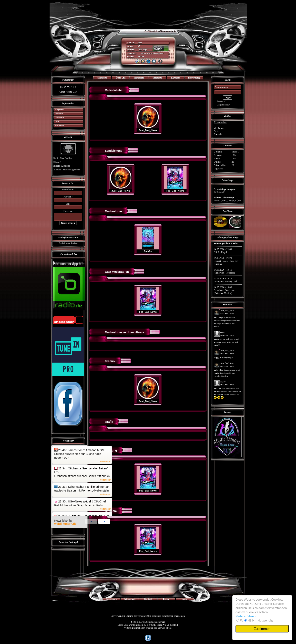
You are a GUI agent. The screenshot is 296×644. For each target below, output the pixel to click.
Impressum (111, 599)
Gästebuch (58, 118)
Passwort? (220, 101)
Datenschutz (130, 599)
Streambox (58, 126)
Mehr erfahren (246, 616)
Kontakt (148, 599)
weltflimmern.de (65, 524)
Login (185, 599)
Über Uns (121, 78)
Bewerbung (194, 78)
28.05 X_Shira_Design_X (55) (227, 200)
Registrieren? (222, 105)
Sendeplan (139, 78)
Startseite (102, 78)
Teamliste (157, 78)
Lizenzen (176, 78)
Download (58, 114)
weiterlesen (105, 462)
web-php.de (167, 628)
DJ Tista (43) (219, 192)
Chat (56, 122)
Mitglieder (58, 110)
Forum (166, 599)
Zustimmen (262, 629)
